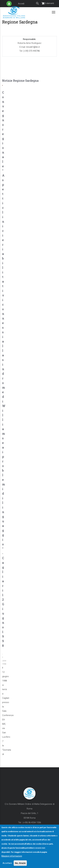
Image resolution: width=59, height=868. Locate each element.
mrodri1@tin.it (33, 47)
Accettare (7, 863)
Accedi (21, 4)
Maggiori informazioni (12, 856)
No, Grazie (20, 863)
